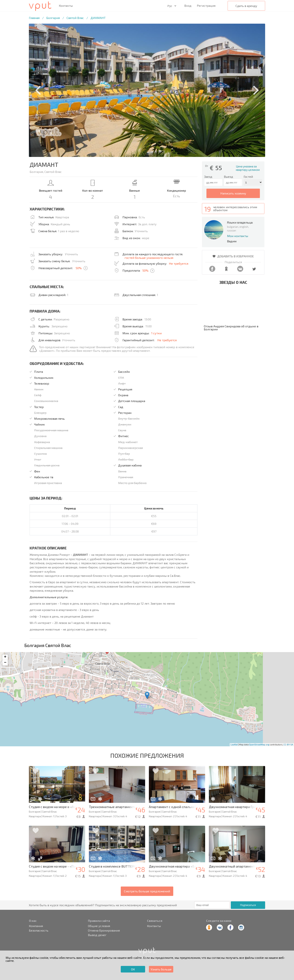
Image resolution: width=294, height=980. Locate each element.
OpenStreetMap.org (259, 745)
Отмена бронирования (104, 930)
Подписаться (248, 905)
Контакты (66, 6)
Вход (188, 6)
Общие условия (99, 926)
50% (79, 268)
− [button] (5, 663)
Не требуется (179, 263)
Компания (36, 926)
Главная (34, 18)
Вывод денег (97, 935)
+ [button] (5, 657)
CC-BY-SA (288, 745)
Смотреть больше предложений (147, 891)
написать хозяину (233, 193)
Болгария (53, 18)
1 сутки (156, 333)
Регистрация (206, 6)
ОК (133, 969)
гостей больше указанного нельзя (149, 258)
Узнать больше (161, 969)
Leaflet (234, 745)
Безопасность (39, 930)
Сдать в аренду (246, 6)
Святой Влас (75, 18)
